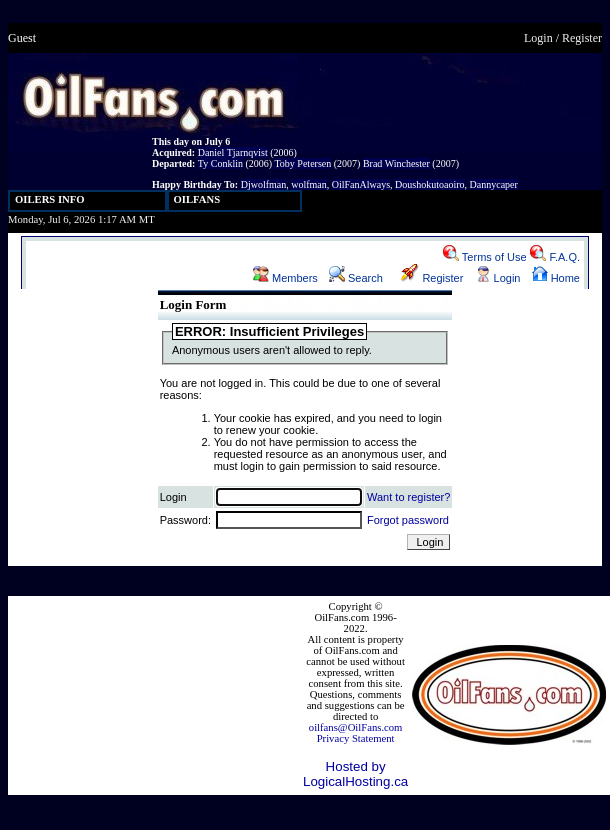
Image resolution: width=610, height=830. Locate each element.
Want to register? (408, 497)
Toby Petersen (302, 163)
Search (356, 278)
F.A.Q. (555, 257)
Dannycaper (494, 184)
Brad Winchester (396, 163)
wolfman (309, 184)
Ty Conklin (220, 163)
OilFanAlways (361, 184)
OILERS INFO (50, 199)
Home (556, 278)
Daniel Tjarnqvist (233, 152)
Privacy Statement (356, 738)
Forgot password (408, 520)
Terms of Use (485, 257)
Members (285, 278)
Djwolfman (264, 184)
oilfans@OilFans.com (356, 727)
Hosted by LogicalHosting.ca (355, 774)
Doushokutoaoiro (429, 184)
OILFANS (197, 199)
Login (538, 38)
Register (582, 38)
